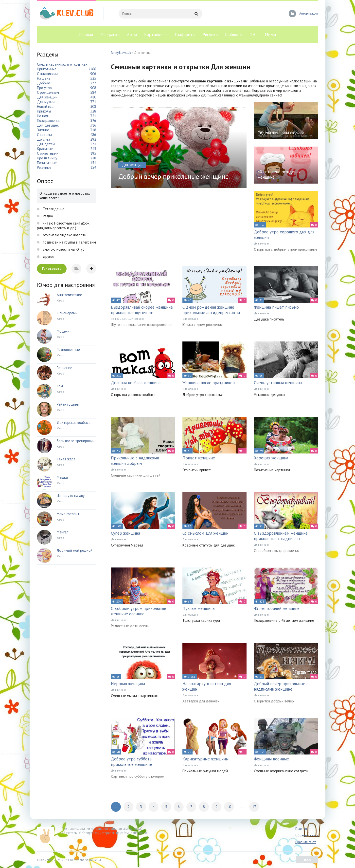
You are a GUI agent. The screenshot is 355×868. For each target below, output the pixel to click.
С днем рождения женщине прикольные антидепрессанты (211, 310)
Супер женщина (125, 533)
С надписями (47, 74)
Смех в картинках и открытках (62, 64)
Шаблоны (234, 35)
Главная (86, 35)
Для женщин (262, 244)
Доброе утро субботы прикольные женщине (132, 762)
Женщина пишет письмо (276, 307)
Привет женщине (199, 458)
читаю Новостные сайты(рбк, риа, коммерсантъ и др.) (63, 226)
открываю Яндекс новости (64, 235)
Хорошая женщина (271, 458)
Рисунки (210, 35)
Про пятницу (47, 158)
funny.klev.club (121, 53)
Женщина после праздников (209, 383)
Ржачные (44, 167)
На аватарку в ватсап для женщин (207, 686)
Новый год (45, 106)
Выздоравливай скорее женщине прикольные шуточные (142, 310)
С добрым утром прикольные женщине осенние (139, 611)
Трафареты (185, 35)
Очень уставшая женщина (278, 383)
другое (48, 256)
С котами (44, 135)
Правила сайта (306, 842)
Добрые (44, 83)
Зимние (43, 130)
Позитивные (47, 163)
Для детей (46, 144)
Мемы (270, 35)
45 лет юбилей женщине (277, 608)
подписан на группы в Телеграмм (69, 242)
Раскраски (110, 35)
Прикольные (118, 319)
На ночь (43, 116)
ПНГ (253, 35)
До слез (44, 139)
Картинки (153, 35)
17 (254, 807)
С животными (48, 153)
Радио (47, 216)
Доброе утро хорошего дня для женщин (284, 235)
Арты (132, 35)
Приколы (44, 111)
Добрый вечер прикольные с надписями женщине (281, 686)
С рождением (48, 92)
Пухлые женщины (199, 608)
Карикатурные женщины (205, 759)
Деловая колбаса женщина (136, 383)
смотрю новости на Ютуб (63, 249)
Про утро (44, 88)
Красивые (45, 149)
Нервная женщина (128, 684)
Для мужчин (47, 102)
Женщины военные (271, 759)
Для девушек (48, 125)
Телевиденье (53, 209)
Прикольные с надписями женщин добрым (135, 461)
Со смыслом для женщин (205, 533)
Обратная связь (307, 835)
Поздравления (49, 121)
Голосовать (52, 269)
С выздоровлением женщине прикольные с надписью (281, 536)
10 (229, 807)
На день (44, 78)
